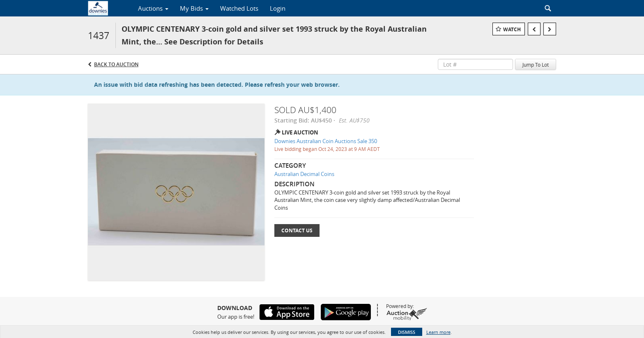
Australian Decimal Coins (304, 174)
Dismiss (407, 332)
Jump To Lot (536, 65)
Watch (512, 29)
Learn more (438, 332)
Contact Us (297, 230)
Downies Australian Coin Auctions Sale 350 (326, 141)
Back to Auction (116, 64)
